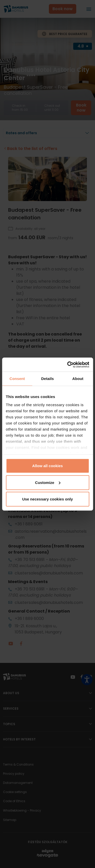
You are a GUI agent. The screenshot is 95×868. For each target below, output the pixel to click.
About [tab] (78, 379)
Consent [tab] (17, 379)
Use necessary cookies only (47, 499)
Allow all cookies (48, 466)
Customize (48, 482)
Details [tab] (48, 379)
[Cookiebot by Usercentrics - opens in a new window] (68, 364)
